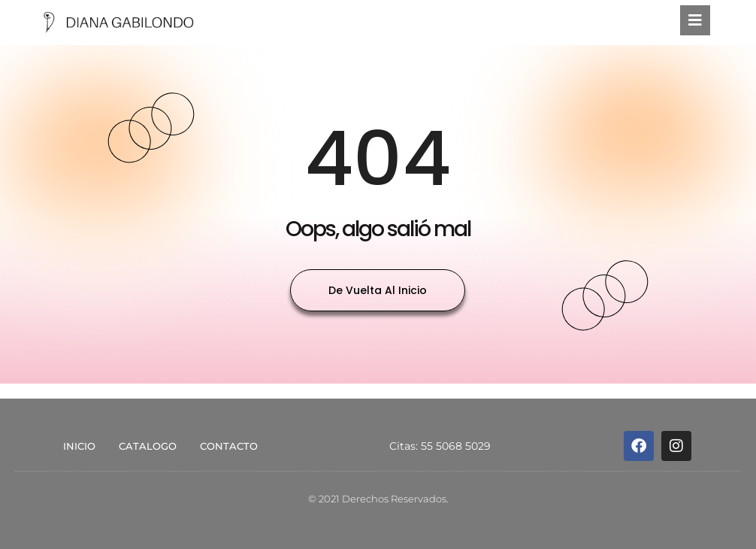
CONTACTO (229, 446)
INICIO (79, 446)
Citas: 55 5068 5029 (440, 446)
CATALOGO (148, 446)
